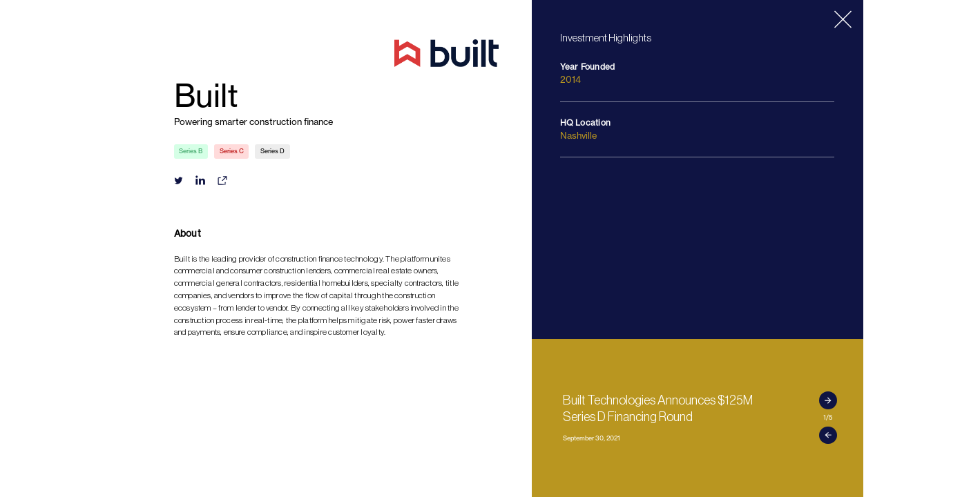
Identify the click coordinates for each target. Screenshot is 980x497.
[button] (828, 400)
